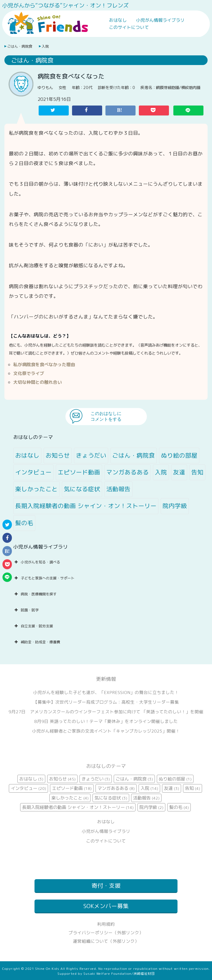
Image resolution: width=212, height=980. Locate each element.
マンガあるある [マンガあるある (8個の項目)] (128, 472)
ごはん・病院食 (20, 46)
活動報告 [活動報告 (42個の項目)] (118, 489)
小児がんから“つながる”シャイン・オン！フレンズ (65, 5)
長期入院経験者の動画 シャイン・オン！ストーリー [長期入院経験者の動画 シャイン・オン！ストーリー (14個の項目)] (86, 506)
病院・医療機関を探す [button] (35, 594)
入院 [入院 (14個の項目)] (161, 472)
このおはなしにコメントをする (106, 416)
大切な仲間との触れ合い (38, 382)
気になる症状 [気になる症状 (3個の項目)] (82, 489)
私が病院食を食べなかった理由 (44, 365)
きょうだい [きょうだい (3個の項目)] (91, 455)
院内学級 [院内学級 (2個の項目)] (175, 506)
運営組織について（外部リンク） (106, 941)
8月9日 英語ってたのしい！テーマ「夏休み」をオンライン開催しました (106, 721)
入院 (45, 46)
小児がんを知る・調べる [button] (37, 562)
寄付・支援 (106, 886)
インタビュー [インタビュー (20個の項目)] (33, 472)
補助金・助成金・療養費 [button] (37, 642)
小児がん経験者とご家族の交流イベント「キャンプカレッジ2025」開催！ (106, 731)
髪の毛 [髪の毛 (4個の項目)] (24, 523)
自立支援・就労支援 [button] (33, 626)
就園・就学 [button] (26, 610)
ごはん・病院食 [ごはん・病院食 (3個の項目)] (134, 455)
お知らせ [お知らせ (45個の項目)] (58, 455)
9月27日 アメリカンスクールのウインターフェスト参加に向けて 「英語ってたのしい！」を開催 (106, 712)
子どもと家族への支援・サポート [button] (44, 578)
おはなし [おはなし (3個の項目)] (27, 455)
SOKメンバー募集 (106, 906)
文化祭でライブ (29, 373)
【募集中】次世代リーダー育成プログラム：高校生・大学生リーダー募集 (106, 702)
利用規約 (106, 924)
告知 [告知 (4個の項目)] (197, 472)
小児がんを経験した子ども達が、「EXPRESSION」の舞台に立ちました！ (106, 692)
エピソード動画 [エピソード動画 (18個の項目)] (79, 472)
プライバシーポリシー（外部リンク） (106, 933)
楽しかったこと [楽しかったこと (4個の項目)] (36, 489)
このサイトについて (129, 27)
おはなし (118, 20)
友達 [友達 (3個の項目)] (179, 472)
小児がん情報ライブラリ (160, 20)
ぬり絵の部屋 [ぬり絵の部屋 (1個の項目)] (179, 455)
